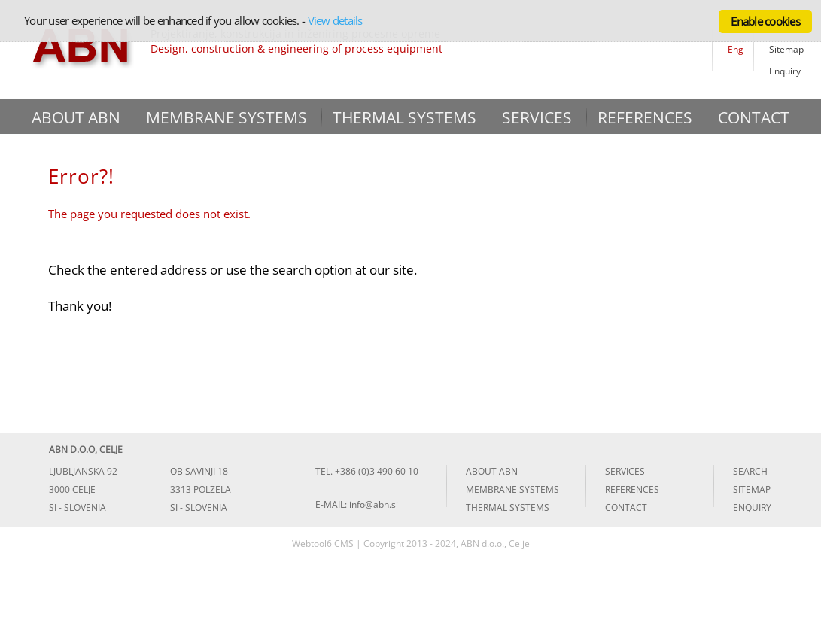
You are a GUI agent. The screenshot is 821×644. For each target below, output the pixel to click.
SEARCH (750, 471)
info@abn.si (374, 504)
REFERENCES (645, 117)
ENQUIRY (752, 507)
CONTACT (754, 117)
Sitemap (786, 49)
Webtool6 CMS (323, 544)
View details (335, 20)
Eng (736, 49)
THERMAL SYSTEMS (404, 117)
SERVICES (537, 117)
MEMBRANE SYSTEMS (227, 117)
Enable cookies (765, 21)
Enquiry (785, 71)
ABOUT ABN (76, 117)
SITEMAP (752, 489)
